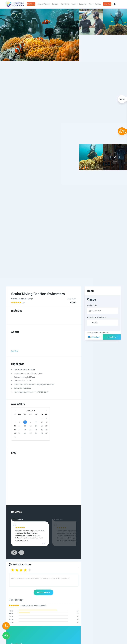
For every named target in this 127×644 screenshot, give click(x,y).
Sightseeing (83, 4)
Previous (14, 553)
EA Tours (31, 4)
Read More (15, 351)
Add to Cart (94, 337)
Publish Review (43, 592)
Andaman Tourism (44, 4)
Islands (74, 4)
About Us (98, 4)
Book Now (112, 337)
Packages (56, 4)
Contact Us (107, 4)
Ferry (91, 4)
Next (21, 553)
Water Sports (65, 4)
